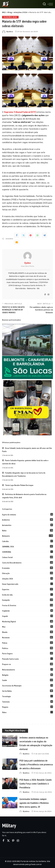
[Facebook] (17, 235)
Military (9, 825)
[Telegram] (44, 235)
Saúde (5, 680)
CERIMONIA (7, 552)
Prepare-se (6, 664)
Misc (4, 627)
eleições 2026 (10, 17)
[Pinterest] (31, 235)
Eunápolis (6, 600)
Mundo (5, 632)
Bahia (4, 531)
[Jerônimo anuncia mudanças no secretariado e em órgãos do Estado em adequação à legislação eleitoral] (10, 741)
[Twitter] (24, 235)
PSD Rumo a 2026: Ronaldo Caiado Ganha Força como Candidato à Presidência (36, 784)
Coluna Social (7, 557)
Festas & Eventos (9, 605)
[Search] (44, 4)
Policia (5, 643)
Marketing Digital (9, 622)
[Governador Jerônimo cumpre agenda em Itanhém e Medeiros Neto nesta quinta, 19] (10, 803)
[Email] (17, 242)
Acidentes (6, 520)
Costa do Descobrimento (12, 563)
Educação (6, 573)
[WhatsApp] (37, 235)
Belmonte (6, 536)
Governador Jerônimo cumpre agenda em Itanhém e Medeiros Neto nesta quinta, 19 (34, 803)
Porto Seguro (7, 654)
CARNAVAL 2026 (8, 547)
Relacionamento (8, 670)
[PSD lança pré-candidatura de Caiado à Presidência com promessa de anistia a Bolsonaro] (10, 764)
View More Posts (28, 266)
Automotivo (7, 525)
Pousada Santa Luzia (10, 659)
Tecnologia (6, 696)
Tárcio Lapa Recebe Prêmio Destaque (19, 485)
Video (4, 712)
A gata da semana (9, 515)
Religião (5, 675)
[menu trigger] (50, 4)
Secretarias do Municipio (12, 686)
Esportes (6, 589)
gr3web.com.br (35, 864)
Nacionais (6, 638)
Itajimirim (6, 611)
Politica (5, 648)
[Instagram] (48, 295)
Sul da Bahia (7, 691)
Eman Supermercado (10, 584)
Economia (6, 568)
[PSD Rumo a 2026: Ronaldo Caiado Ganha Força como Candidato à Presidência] (10, 783)
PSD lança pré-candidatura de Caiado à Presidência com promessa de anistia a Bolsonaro (36, 764)
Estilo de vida (7, 595)
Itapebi (5, 616)
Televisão (6, 702)
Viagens (5, 707)
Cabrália (5, 541)
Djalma (10, 32)
